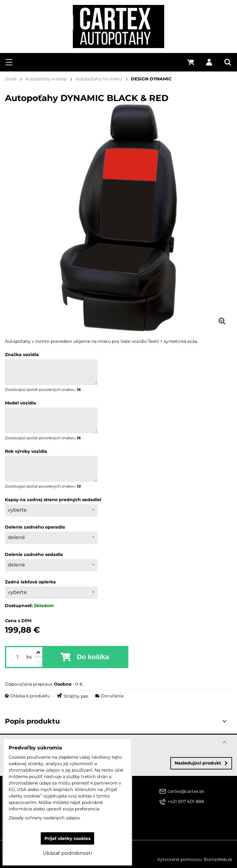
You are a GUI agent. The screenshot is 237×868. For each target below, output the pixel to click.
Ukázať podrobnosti (67, 853)
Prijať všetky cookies (67, 838)
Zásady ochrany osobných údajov (44, 818)
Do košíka (93, 657)
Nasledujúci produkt (201, 763)
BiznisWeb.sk (218, 859)
